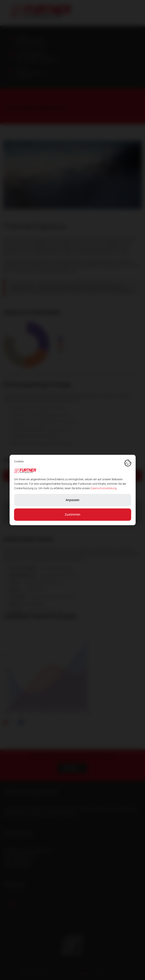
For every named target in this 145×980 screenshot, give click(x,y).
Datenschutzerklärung (104, 488)
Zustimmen (72, 514)
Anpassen (72, 500)
